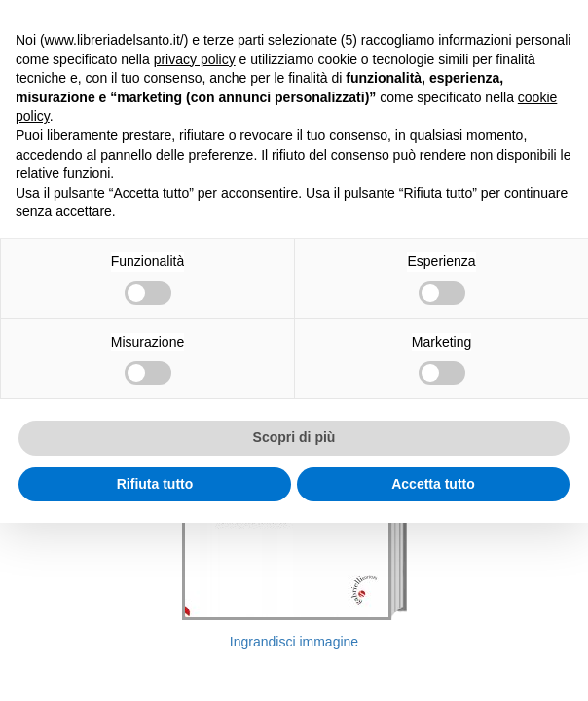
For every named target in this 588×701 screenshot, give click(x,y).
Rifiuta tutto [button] (155, 484)
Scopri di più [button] (294, 437)
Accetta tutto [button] (433, 484)
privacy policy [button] (195, 59)
